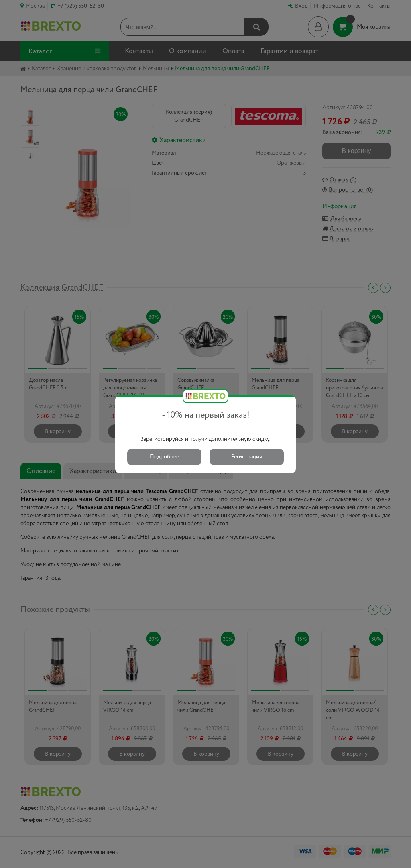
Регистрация (247, 457)
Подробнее (164, 457)
